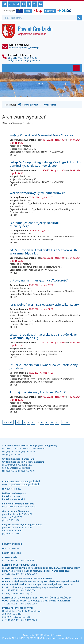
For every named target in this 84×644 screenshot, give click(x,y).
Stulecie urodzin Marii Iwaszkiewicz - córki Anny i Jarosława (44, 366)
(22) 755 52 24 (34, 61)
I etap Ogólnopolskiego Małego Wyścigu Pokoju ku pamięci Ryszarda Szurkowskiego (45, 164)
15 (57, 422)
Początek (8, 422)
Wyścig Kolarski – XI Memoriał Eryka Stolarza (41, 135)
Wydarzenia (50, 105)
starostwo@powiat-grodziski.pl (24, 48)
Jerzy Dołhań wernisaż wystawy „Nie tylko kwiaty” (45, 305)
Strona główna (28, 105)
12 (42, 422)
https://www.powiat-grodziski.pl (24, 484)
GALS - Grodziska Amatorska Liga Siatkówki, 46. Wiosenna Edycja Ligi (43, 252)
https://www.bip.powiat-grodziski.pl (19, 507)
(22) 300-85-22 (30, 58)
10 (33, 422)
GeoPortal (50, 11)
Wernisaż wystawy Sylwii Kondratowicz (37, 193)
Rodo (28, 11)
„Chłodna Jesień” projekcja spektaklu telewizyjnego (36, 224)
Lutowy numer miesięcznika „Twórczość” (39, 280)
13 (47, 422)
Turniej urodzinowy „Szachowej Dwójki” (38, 392)
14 (52, 422)
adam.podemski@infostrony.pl (67, 638)
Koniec (66, 422)
